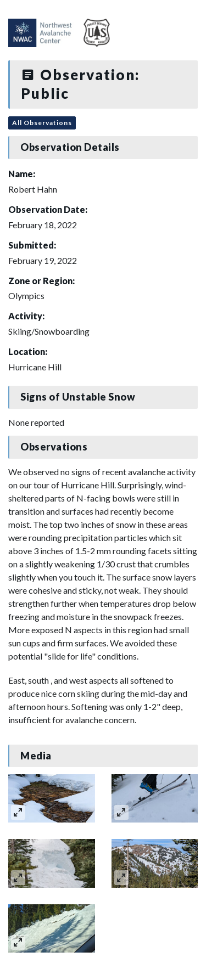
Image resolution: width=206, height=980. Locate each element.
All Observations (42, 123)
